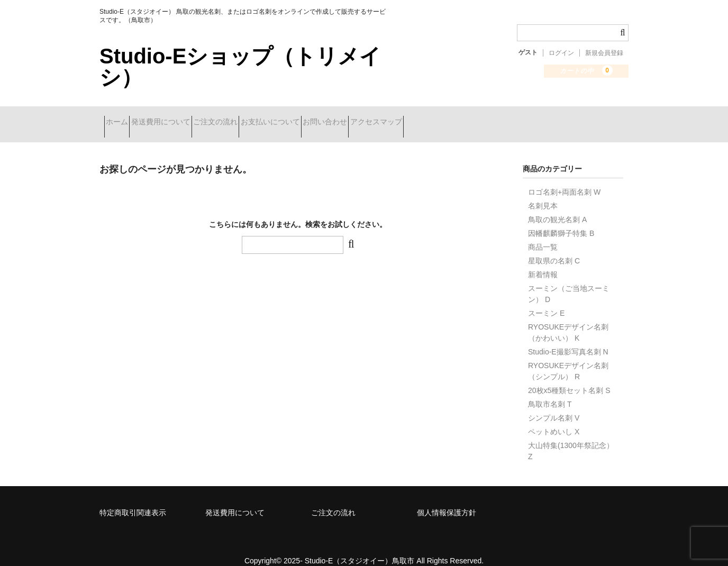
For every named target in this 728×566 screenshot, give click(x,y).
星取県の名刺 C (554, 247)
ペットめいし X (554, 418)
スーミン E (546, 299)
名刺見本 (543, 192)
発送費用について (184, 117)
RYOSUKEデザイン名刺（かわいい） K (568, 319)
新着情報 (543, 261)
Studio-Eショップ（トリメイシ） (240, 67)
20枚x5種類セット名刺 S (569, 377)
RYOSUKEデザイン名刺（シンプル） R (568, 357)
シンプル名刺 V (554, 404)
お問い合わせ (405, 117)
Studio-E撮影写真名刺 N (568, 338)
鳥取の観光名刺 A (557, 206)
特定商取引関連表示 (133, 499)
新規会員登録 (604, 53)
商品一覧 (543, 233)
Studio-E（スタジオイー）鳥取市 (360, 547)
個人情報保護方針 (447, 499)
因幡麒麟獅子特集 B (561, 220)
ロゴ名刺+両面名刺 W (564, 178)
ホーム (122, 117)
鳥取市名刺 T (550, 390)
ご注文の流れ (258, 117)
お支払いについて (331, 117)
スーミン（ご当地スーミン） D (569, 280)
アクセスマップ (475, 117)
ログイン (561, 53)
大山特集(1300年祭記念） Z (571, 437)
